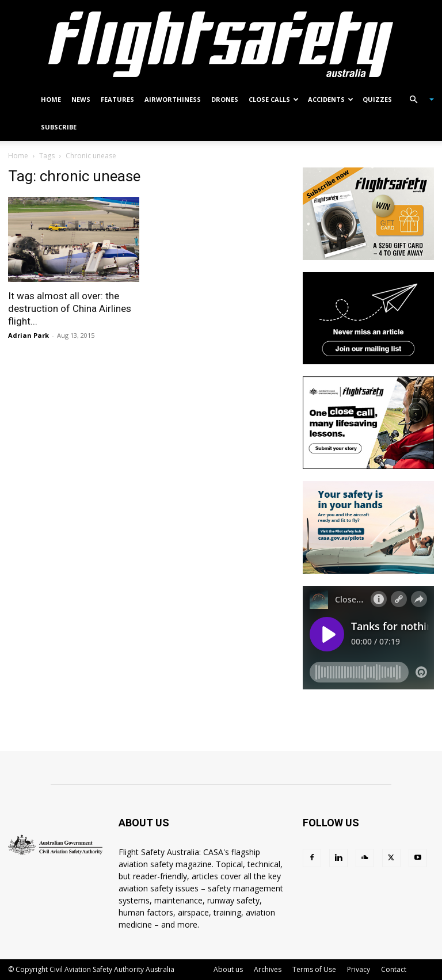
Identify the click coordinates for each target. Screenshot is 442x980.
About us (228, 969)
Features (117, 99)
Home (51, 99)
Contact (394, 969)
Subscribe (59, 127)
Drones (225, 99)
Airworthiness (173, 99)
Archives (268, 969)
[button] (417, 100)
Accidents (331, 99)
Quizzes (377, 99)
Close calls (274, 99)
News (81, 99)
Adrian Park (28, 335)
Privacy (359, 969)
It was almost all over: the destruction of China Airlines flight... (70, 308)
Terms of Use (314, 969)
